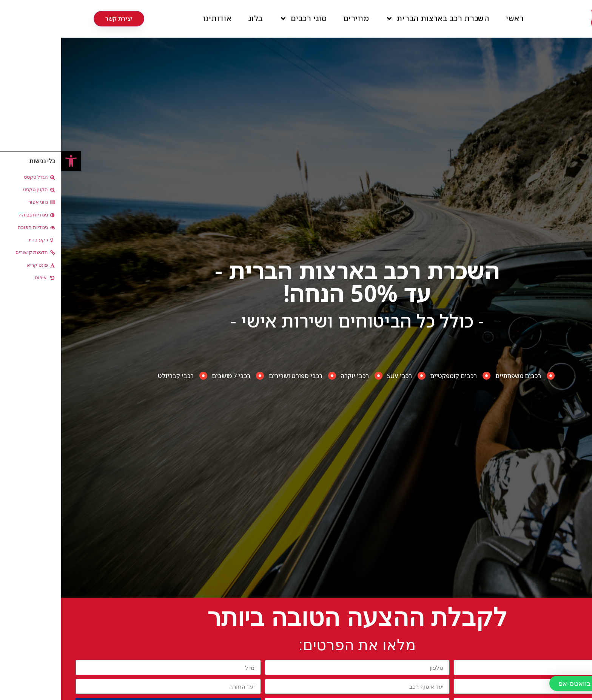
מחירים (295, 18)
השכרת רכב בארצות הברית (376, 19)
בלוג (194, 18)
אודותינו (156, 18)
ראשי (454, 18)
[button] (10, 161)
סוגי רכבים (242, 19)
